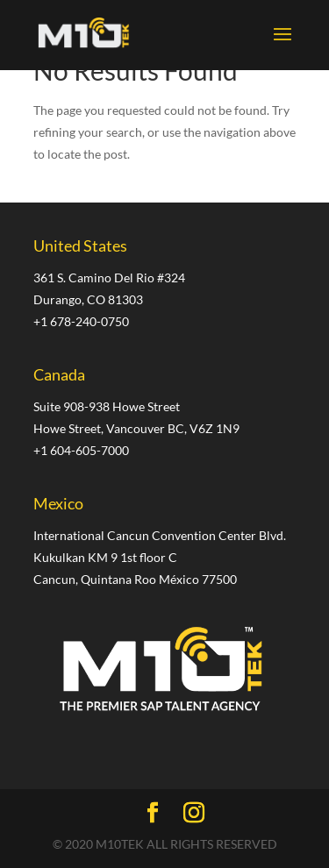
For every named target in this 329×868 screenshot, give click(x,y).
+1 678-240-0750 (81, 321)
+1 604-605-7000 (81, 450)
